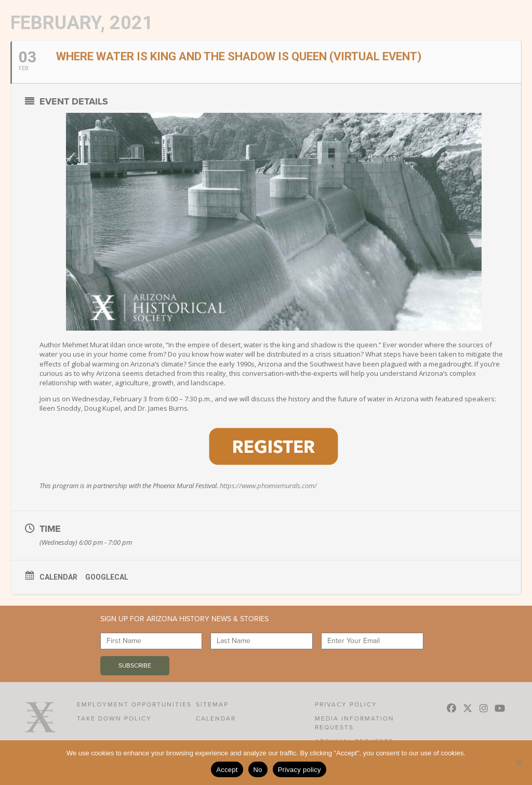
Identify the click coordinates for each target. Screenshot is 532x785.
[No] (519, 763)
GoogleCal (107, 577)
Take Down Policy (114, 718)
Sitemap (212, 704)
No (258, 770)
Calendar (58, 577)
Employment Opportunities (134, 704)
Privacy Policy (346, 704)
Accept (227, 770)
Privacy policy (300, 770)
